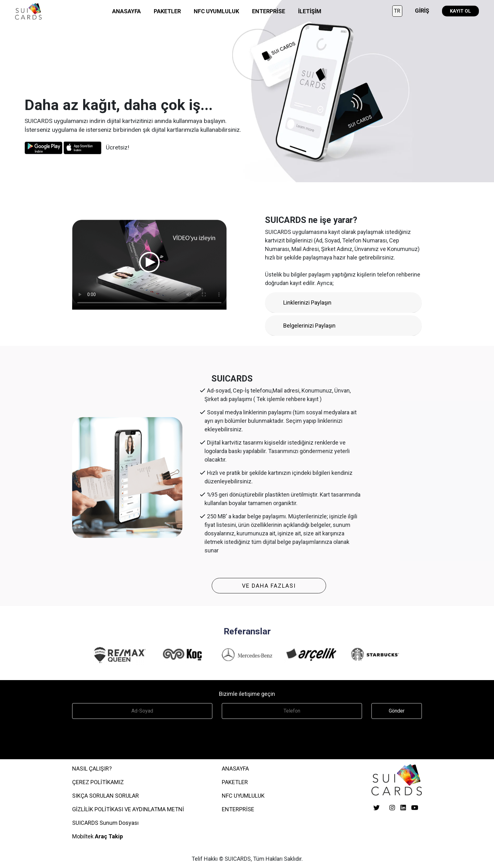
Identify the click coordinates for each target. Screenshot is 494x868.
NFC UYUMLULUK (216, 11)
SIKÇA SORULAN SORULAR (106, 796)
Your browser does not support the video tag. (149, 262)
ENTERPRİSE (269, 11)
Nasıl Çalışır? (92, 769)
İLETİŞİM (310, 11)
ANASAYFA (126, 11)
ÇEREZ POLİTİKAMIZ (98, 782)
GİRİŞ (422, 11)
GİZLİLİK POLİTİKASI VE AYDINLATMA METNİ (128, 809)
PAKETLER (167, 11)
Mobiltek (98, 836)
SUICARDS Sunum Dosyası (105, 823)
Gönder (397, 711)
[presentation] (120, 737)
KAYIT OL (460, 11)
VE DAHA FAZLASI (269, 586)
